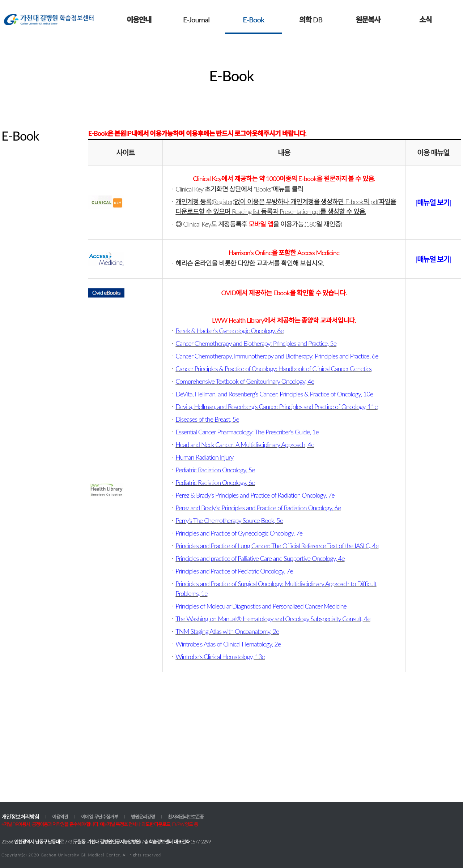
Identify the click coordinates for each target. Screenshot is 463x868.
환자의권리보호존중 (186, 817)
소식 (425, 20)
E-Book (253, 20)
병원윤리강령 (143, 817)
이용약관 (60, 817)
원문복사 (368, 20)
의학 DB (311, 20)
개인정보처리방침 (20, 817)
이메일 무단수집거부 (99, 817)
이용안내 (139, 20)
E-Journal (196, 20)
